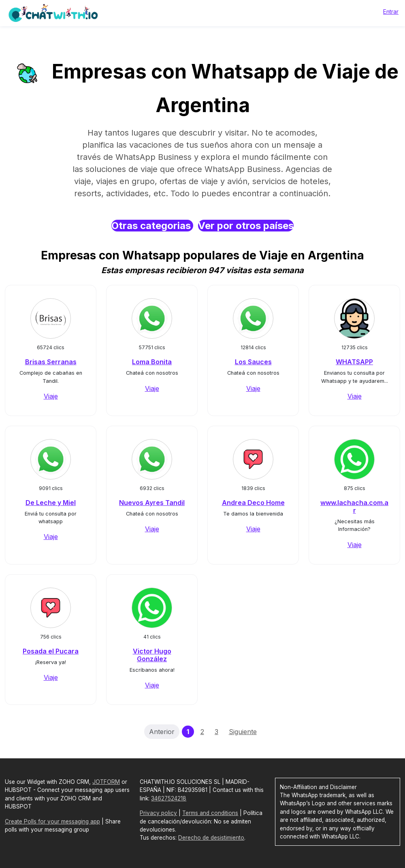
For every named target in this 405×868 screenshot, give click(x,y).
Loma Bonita (152, 362)
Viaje (51, 396)
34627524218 (169, 798)
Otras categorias (152, 226)
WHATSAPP (354, 362)
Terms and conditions (210, 813)
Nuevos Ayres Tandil (152, 503)
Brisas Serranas (51, 362)
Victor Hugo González (152, 655)
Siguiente (243, 732)
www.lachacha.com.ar (354, 506)
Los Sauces (253, 362)
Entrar (391, 12)
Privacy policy (158, 813)
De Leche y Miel (51, 503)
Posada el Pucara (51, 651)
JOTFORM (106, 782)
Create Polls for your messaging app (52, 821)
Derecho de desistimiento (211, 838)
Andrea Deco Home (253, 503)
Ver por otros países (246, 226)
